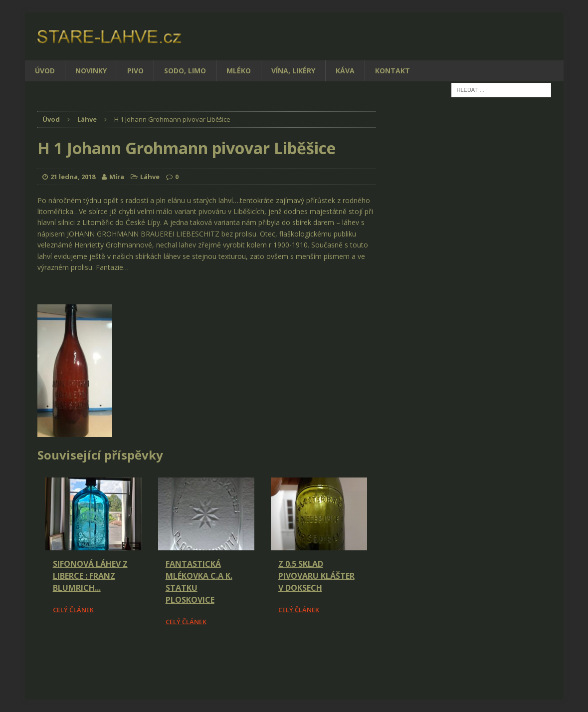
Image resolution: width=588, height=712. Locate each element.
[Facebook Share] (39, 655)
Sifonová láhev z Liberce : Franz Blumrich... (90, 576)
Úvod (45, 71)
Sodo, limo (185, 71)
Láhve (150, 177)
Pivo (135, 71)
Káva (345, 71)
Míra (117, 177)
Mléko (239, 71)
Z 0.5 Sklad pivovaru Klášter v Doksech (316, 576)
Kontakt (392, 71)
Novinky (91, 71)
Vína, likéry (293, 71)
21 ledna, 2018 (73, 177)
